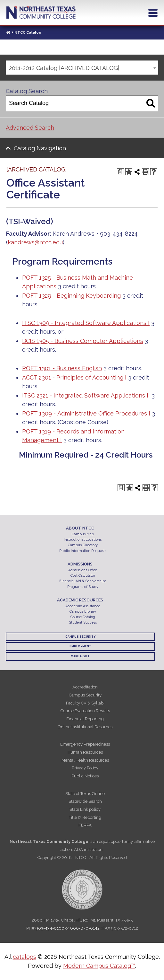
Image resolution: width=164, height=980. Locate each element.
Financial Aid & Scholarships (83, 581)
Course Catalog (83, 617)
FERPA (85, 825)
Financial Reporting (85, 719)
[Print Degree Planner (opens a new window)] (120, 172)
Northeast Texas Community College (41, 13)
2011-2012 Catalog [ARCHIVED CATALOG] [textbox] (64, 68)
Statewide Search (85, 801)
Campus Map (83, 534)
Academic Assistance (83, 606)
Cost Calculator (83, 576)
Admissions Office (83, 570)
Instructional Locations (83, 540)
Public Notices (85, 776)
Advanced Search (30, 128)
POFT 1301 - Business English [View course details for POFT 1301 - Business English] (62, 368)
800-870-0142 (85, 928)
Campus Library (83, 612)
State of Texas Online (85, 794)
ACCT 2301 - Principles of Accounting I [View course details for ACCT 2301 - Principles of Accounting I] (74, 377)
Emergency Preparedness (85, 744)
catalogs (25, 957)
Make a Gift (80, 656)
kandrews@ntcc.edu (35, 242)
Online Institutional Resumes (85, 727)
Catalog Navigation (40, 148)
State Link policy (85, 809)
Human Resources (85, 752)
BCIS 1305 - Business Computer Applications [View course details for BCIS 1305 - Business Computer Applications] (83, 341)
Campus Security (80, 637)
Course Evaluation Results (85, 711)
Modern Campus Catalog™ (99, 966)
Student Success (83, 622)
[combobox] (82, 68)
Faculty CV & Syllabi (85, 703)
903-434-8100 (50, 928)
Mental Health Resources (85, 760)
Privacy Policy (85, 768)
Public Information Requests (83, 551)
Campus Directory (83, 545)
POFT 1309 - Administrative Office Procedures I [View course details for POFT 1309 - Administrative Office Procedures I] (86, 413)
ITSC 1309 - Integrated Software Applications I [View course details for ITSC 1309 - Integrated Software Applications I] (86, 323)
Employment (80, 646)
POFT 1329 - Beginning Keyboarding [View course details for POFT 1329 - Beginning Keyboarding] (71, 296)
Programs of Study (83, 587)
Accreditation (85, 687)
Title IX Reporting (85, 817)
